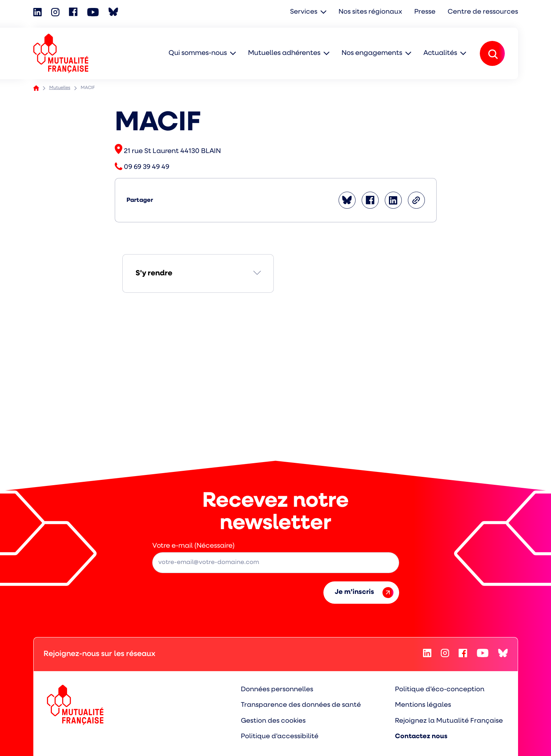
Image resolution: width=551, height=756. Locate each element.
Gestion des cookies (275, 720)
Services (306, 12)
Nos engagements (372, 53)
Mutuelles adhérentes (284, 53)
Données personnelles (278, 689)
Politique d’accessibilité (281, 736)
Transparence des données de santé (302, 705)
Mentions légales (423, 705)
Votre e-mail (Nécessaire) (194, 546)
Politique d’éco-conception (440, 689)
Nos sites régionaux (372, 12)
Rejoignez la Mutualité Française (449, 720)
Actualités (440, 53)
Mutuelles (60, 88)
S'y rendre (154, 273)
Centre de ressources (483, 12)
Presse (426, 12)
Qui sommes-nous (198, 53)
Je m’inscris (364, 593)
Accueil (36, 88)
